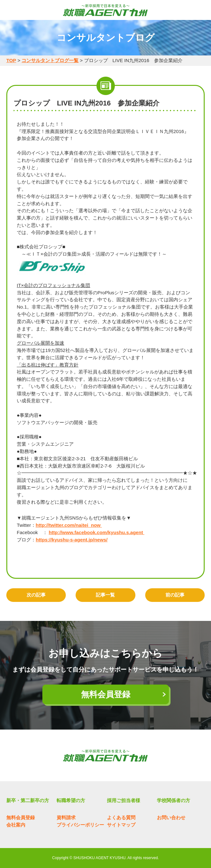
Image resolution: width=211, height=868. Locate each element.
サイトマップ (121, 825)
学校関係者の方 (174, 800)
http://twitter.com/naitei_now (69, 525)
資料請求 (66, 817)
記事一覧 (105, 595)
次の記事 (36, 595)
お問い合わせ (171, 817)
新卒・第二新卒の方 (28, 800)
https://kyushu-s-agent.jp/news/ (72, 540)
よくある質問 (121, 817)
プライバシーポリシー (80, 825)
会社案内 (16, 825)
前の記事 (175, 595)
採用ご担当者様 (124, 800)
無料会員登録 (106, 694)
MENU (11, 10)
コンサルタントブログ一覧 (50, 60)
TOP (11, 60)
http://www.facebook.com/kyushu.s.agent (96, 532)
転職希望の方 (71, 800)
